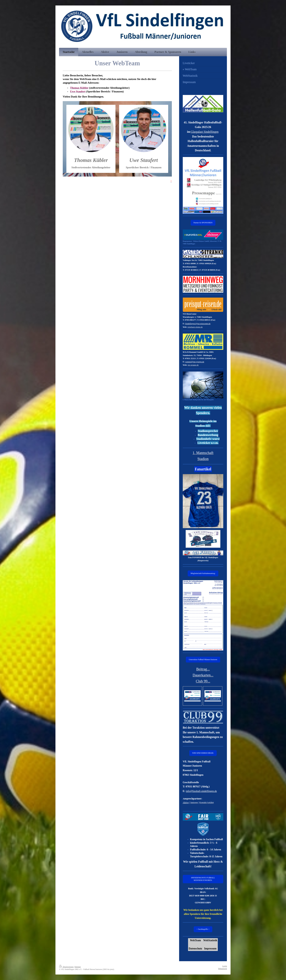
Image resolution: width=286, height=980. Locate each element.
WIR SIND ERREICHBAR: (203, 753)
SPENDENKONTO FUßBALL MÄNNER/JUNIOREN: (203, 879)
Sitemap (78, 967)
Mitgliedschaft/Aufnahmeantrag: (203, 573)
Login (225, 966)
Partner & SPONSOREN (203, 223)
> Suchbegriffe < (203, 929)
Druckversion (66, 967)
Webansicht (223, 969)
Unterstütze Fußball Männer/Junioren (203, 660)
